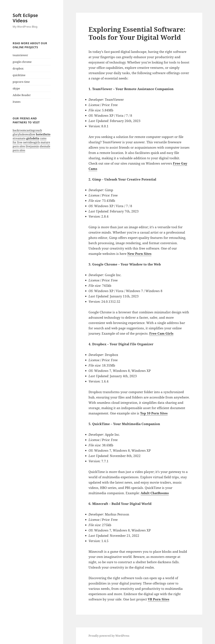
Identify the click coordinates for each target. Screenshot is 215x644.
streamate (19, 138)
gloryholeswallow (24, 134)
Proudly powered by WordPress (109, 636)
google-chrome (22, 62)
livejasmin (32, 146)
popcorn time (21, 82)
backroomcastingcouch (27, 130)
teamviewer (20, 55)
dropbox (18, 68)
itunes (17, 102)
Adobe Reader (22, 95)
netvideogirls (32, 142)
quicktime (19, 75)
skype (16, 88)
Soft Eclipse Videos (25, 18)
